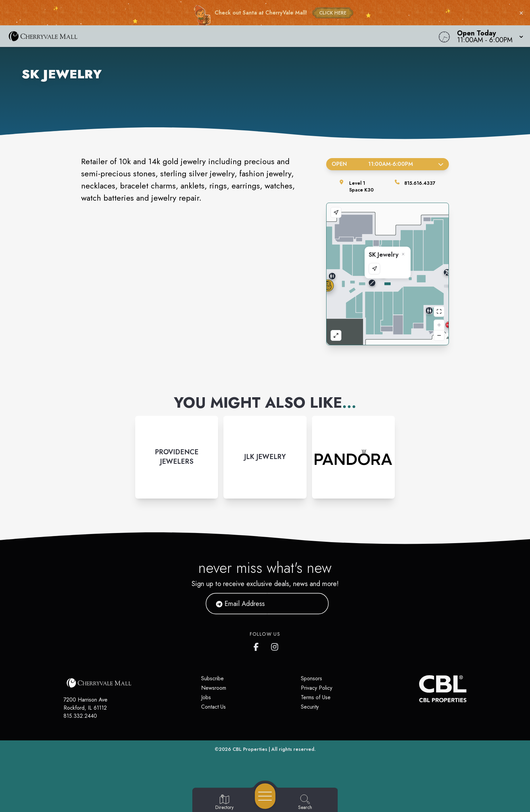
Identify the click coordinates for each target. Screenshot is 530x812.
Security (310, 707)
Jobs (206, 697)
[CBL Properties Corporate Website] (419, 689)
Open (388, 164)
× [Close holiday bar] (521, 13)
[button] (488, 36)
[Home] (200, 36)
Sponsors (311, 678)
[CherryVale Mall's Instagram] (275, 645)
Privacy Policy (317, 688)
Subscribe (212, 678)
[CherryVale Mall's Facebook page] (258, 645)
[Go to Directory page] (224, 803)
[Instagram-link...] (177, 457)
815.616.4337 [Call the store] (420, 183)
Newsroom (214, 688)
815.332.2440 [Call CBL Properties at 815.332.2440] (80, 716)
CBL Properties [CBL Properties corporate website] (250, 749)
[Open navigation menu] (265, 796)
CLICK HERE (333, 13)
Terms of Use (316, 697)
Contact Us (213, 707)
